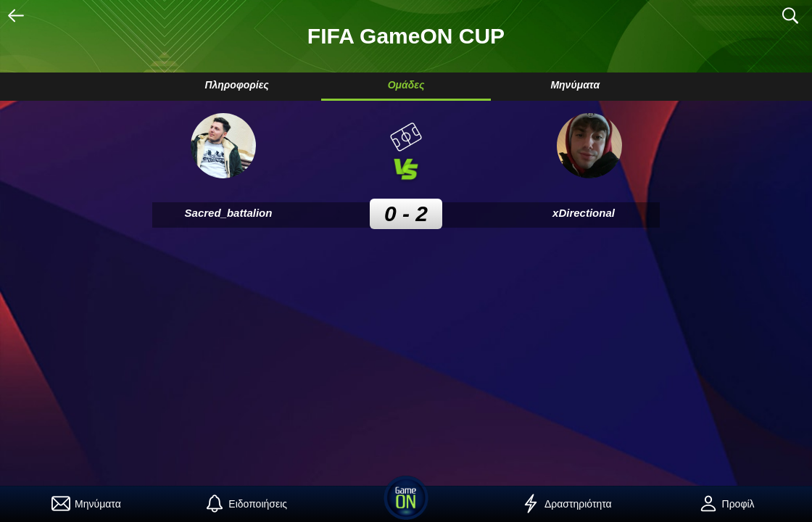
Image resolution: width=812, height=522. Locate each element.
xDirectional (584, 213)
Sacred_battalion (229, 213)
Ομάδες (406, 85)
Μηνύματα (575, 85)
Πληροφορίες (236, 85)
